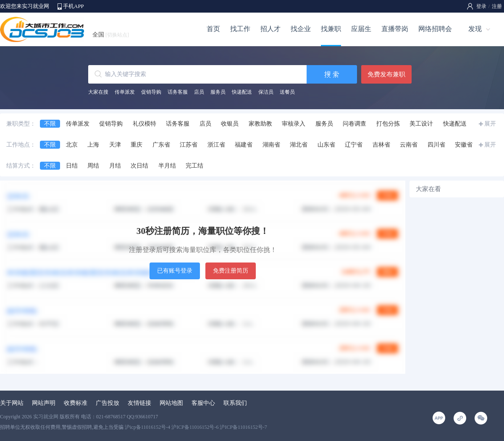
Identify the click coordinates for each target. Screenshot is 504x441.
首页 (213, 29)
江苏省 (189, 145)
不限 (50, 124)
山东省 (326, 145)
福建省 (244, 145)
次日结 (139, 166)
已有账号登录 (175, 271)
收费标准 (76, 403)
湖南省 (271, 145)
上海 (93, 145)
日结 (72, 166)
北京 (72, 145)
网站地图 (171, 403)
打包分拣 (388, 124)
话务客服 (178, 92)
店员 (199, 92)
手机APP (73, 6)
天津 (115, 145)
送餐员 (287, 92)
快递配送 (242, 92)
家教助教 (260, 124)
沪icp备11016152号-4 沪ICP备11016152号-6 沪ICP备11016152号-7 (196, 427)
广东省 (161, 145)
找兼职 (331, 29)
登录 (481, 6)
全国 (111, 35)
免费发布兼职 (386, 74)
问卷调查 (354, 124)
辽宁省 (354, 145)
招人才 (270, 29)
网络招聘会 (435, 29)
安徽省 (464, 145)
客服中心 (203, 403)
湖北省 (299, 145)
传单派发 (125, 92)
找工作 (240, 29)
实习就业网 (46, 417)
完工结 (194, 166)
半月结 (167, 166)
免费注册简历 (231, 271)
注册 (497, 6)
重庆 (136, 145)
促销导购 (151, 92)
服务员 (218, 92)
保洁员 (266, 92)
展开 (490, 124)
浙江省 (216, 145)
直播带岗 (395, 29)
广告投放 (108, 403)
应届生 (361, 29)
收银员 (230, 124)
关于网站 (12, 403)
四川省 (436, 145)
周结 (93, 166)
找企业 (301, 29)
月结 (115, 166)
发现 (475, 29)
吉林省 (381, 145)
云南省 (409, 145)
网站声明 (44, 403)
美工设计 (421, 124)
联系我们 (235, 403)
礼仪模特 (144, 124)
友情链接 (139, 403)
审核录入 (294, 124)
